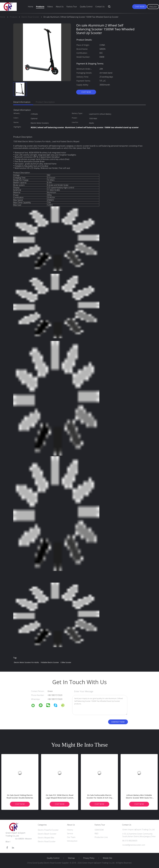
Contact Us (100, 7)
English (153, 7)
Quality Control (86, 7)
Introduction (72, 841)
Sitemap (71, 858)
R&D (96, 833)
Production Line (101, 837)
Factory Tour (72, 7)
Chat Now (140, 7)
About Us (60, 7)
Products (40, 7)
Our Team (71, 837)
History (70, 830)
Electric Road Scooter (47, 841)
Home (30, 7)
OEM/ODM (99, 830)
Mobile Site (108, 858)
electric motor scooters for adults (26, 662)
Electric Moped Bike (46, 838)
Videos (50, 7)
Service (70, 833)
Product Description (45, 102)
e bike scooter (66, 662)
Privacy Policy (89, 858)
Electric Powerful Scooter (48, 830)
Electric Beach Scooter (47, 834)
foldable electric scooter (50, 662)
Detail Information (22, 102)
